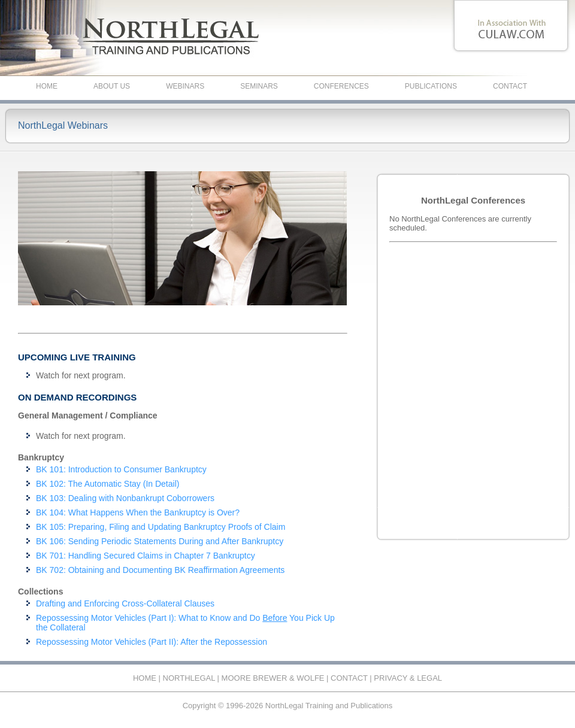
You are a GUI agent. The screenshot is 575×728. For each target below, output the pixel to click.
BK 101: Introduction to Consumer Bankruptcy (121, 469)
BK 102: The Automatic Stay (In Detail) (108, 484)
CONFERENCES (341, 86)
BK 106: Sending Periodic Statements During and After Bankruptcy (160, 541)
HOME (47, 86)
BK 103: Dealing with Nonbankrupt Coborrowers (125, 498)
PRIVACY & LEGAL (408, 678)
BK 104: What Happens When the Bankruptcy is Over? (138, 512)
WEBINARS (185, 86)
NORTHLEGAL (189, 678)
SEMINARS (259, 86)
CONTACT (510, 86)
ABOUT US (112, 86)
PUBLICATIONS (431, 86)
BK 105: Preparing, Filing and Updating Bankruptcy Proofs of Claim (161, 527)
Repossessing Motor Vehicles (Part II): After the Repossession (152, 642)
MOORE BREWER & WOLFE (273, 678)
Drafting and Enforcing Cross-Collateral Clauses (125, 603)
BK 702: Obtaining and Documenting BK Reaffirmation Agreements (160, 570)
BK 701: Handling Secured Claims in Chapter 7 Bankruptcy (146, 556)
